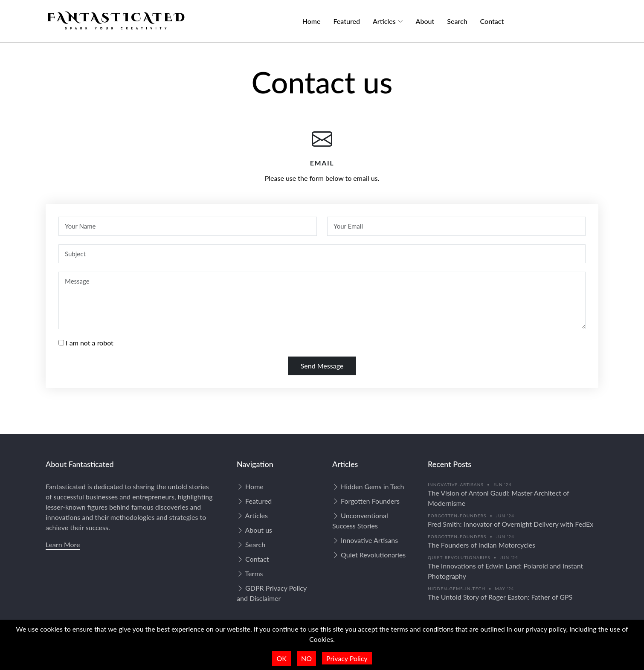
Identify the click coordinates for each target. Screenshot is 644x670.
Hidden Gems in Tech (368, 486)
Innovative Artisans (365, 540)
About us (254, 530)
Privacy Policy (347, 658)
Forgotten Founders (366, 501)
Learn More (63, 544)
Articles (252, 515)
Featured (347, 21)
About (425, 21)
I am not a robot (90, 343)
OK (281, 658)
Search (457, 21)
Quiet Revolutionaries (369, 555)
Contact (492, 21)
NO (306, 658)
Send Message (322, 366)
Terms (250, 573)
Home (312, 21)
